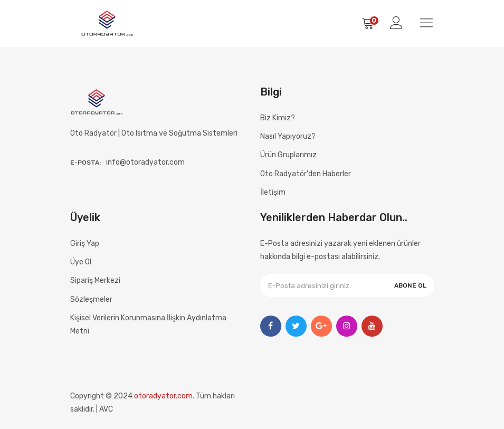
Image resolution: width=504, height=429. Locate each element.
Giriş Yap (85, 244)
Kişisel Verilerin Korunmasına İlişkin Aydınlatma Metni (148, 325)
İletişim (273, 192)
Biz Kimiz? (278, 118)
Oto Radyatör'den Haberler (306, 174)
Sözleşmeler (91, 299)
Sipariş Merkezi (95, 280)
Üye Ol (81, 262)
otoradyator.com (163, 396)
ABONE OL (410, 285)
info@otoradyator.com (145, 162)
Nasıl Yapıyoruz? (288, 136)
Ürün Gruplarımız (288, 155)
